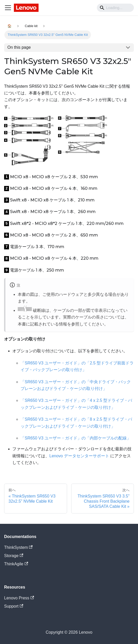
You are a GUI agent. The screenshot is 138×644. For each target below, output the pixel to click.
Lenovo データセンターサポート (79, 456)
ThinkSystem (18, 547)
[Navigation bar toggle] (8, 8)
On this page (19, 47)
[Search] (115, 8)
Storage (14, 556)
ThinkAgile (16, 564)
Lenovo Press (19, 598)
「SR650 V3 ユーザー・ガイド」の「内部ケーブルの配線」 (76, 438)
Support (14, 606)
